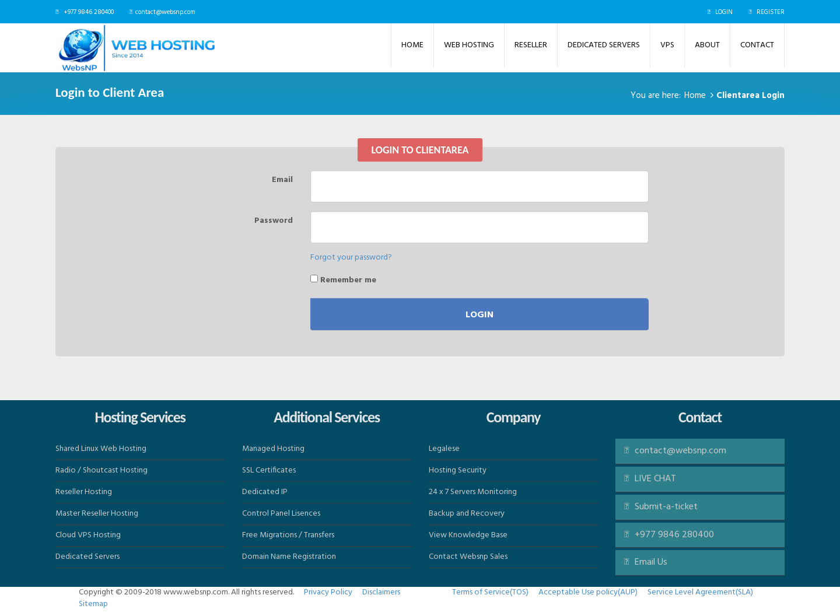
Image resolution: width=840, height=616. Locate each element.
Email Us (651, 562)
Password (274, 220)
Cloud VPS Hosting (88, 535)
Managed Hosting (273, 449)
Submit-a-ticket (661, 507)
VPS (667, 45)
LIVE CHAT (650, 479)
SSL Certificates (269, 470)
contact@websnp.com (165, 12)
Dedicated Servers (604, 45)
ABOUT (707, 45)
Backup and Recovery (467, 514)
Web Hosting (469, 45)
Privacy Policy (328, 592)
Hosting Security (458, 470)
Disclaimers (381, 592)
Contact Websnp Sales (468, 557)
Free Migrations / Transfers (288, 535)
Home (412, 45)
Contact (757, 45)
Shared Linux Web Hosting (101, 449)
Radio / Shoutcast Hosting (101, 470)
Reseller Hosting (84, 492)
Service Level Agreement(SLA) (700, 592)
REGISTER (771, 12)
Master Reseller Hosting (97, 514)
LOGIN (724, 12)
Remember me (343, 280)
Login (480, 315)
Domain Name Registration (289, 557)
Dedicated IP (265, 492)
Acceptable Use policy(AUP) (588, 592)
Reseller (531, 45)
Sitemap (93, 604)
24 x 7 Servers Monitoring (473, 492)
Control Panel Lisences (281, 514)
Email (282, 180)
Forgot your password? (351, 258)
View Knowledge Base (468, 535)
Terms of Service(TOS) (490, 592)
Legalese (444, 449)
